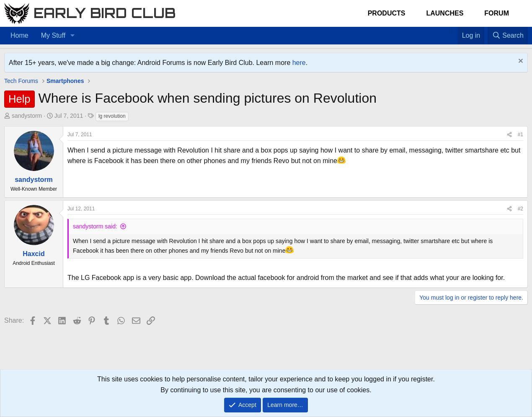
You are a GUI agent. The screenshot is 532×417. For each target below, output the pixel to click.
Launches (445, 13)
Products (387, 13)
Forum (497, 13)
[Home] (445, 30)
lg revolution (112, 116)
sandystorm (27, 116)
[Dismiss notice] (520, 62)
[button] (72, 36)
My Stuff (53, 35)
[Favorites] (453, 30)
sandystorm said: (95, 226)
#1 (520, 135)
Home (19, 35)
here (299, 63)
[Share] (509, 135)
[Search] (508, 36)
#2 (520, 209)
